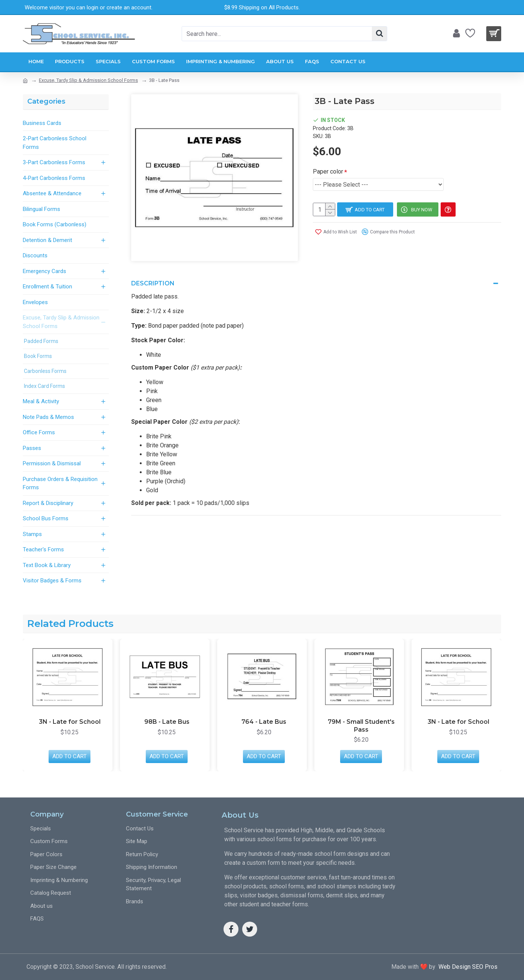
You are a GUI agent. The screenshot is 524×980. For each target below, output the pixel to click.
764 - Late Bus (264, 722)
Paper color (328, 171)
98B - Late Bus (167, 722)
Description (153, 279)
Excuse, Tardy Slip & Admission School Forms (88, 80)
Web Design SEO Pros (466, 967)
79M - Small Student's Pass (361, 726)
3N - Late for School (70, 722)
